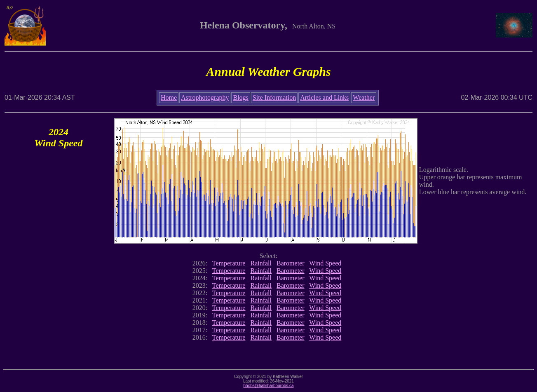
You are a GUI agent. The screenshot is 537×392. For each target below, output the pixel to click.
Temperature (229, 263)
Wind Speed (325, 263)
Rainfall (261, 263)
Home (169, 97)
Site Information (274, 97)
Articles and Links (324, 97)
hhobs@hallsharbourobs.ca (269, 386)
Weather (364, 97)
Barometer (291, 263)
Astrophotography (205, 97)
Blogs (240, 97)
